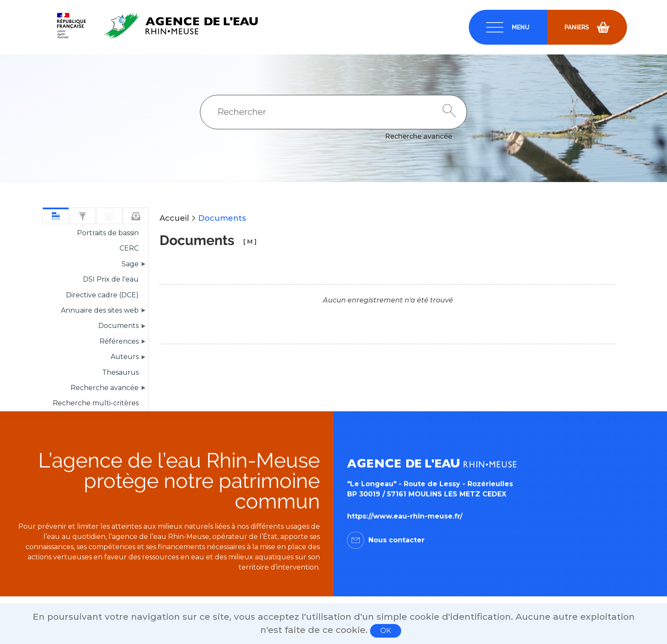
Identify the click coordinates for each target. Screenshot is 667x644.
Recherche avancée (419, 136)
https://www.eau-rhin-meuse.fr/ (405, 516)
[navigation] (508, 27)
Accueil (174, 218)
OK (386, 631)
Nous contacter (396, 540)
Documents (222, 218)
